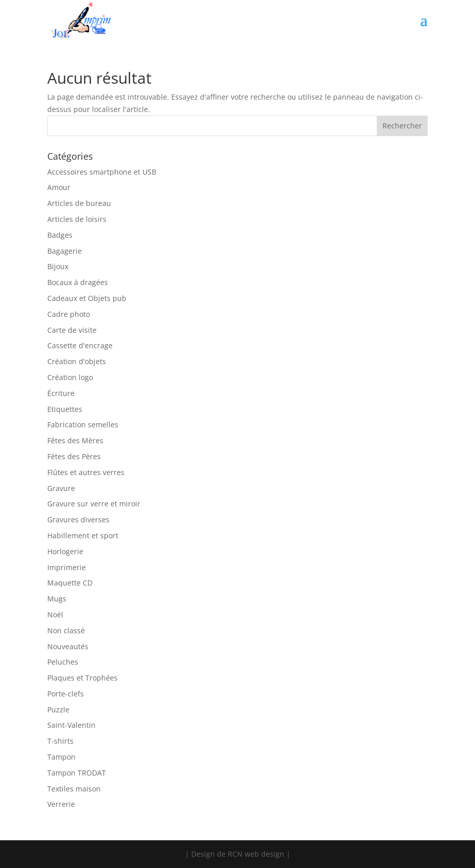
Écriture (61, 393)
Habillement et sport (83, 535)
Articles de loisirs (77, 219)
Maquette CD (70, 583)
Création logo (70, 377)
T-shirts (60, 741)
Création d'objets (77, 361)
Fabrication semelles (83, 424)
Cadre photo (69, 314)
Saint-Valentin (71, 725)
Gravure (61, 488)
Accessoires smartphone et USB (102, 172)
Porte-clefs (66, 694)
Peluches (63, 662)
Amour (59, 187)
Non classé (66, 630)
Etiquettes (65, 409)
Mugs (57, 599)
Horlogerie (65, 551)
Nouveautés (68, 646)
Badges (60, 235)
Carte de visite (72, 330)
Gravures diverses (78, 520)
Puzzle (58, 710)
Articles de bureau (79, 203)
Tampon (61, 757)
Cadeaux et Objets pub (87, 298)
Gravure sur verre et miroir (94, 504)
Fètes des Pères (74, 456)
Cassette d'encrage (80, 345)
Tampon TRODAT (77, 773)
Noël (55, 615)
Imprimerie (67, 567)
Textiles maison (74, 789)
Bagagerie (65, 251)
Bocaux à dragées (78, 282)
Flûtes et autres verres (86, 472)
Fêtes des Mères (75, 440)
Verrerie (61, 804)
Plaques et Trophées (83, 678)
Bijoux (58, 266)
